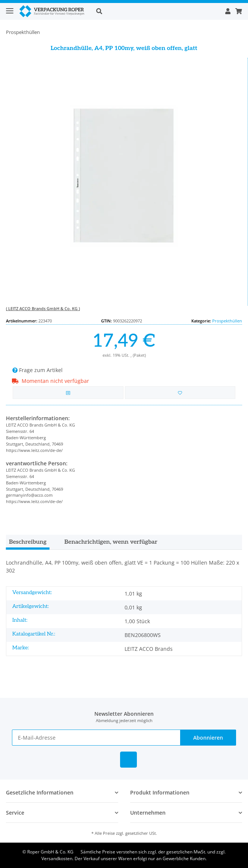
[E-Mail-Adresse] (96, 738)
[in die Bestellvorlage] (180, 393)
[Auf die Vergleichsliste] (68, 393)
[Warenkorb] (238, 11)
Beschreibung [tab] (28, 542)
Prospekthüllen (227, 321)
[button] (156, 11)
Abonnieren (208, 738)
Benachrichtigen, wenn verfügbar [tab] (111, 542)
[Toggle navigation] (10, 8)
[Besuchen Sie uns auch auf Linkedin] (128, 760)
